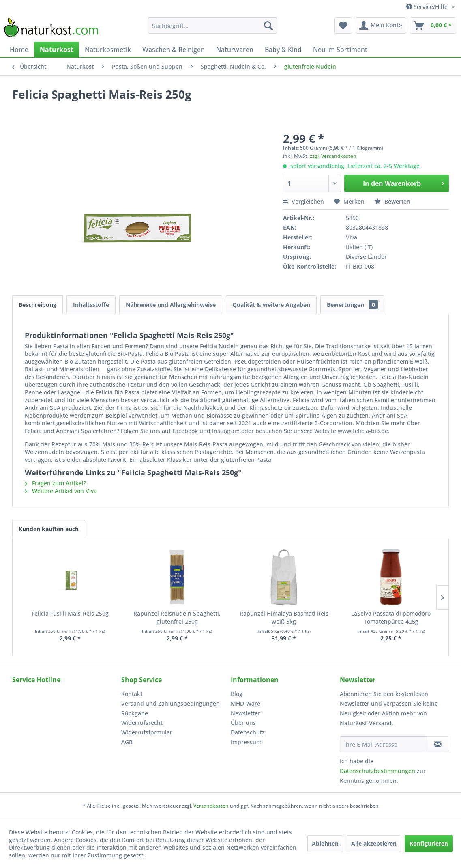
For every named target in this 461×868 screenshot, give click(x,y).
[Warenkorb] (433, 26)
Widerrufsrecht (142, 723)
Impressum (246, 742)
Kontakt (132, 694)
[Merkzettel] (343, 26)
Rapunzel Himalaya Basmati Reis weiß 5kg (284, 617)
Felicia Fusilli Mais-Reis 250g (70, 613)
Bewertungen (352, 305)
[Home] (19, 50)
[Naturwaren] (235, 50)
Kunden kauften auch (49, 529)
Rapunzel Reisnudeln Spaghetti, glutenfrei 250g (177, 617)
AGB (127, 742)
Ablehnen (325, 843)
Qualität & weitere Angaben (271, 305)
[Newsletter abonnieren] (437, 744)
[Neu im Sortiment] (340, 50)
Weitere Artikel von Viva (61, 491)
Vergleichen (303, 201)
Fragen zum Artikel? (55, 483)
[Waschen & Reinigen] (174, 50)
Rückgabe (135, 713)
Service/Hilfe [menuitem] (428, 7)
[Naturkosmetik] (108, 50)
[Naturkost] (57, 50)
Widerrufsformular (147, 732)
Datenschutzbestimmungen (377, 771)
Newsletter (246, 713)
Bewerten (392, 201)
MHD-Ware (246, 703)
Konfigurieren (429, 843)
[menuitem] (212, 26)
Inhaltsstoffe (91, 305)
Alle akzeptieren (374, 843)
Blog (237, 694)
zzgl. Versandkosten (333, 156)
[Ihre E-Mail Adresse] (383, 744)
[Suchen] (268, 26)
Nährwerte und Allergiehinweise (171, 305)
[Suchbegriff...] (212, 26)
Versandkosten (211, 806)
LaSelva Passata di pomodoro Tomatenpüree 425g (391, 617)
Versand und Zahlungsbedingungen (170, 703)
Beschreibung (38, 305)
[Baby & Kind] (283, 50)
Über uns (243, 723)
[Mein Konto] (381, 26)
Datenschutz (248, 732)
